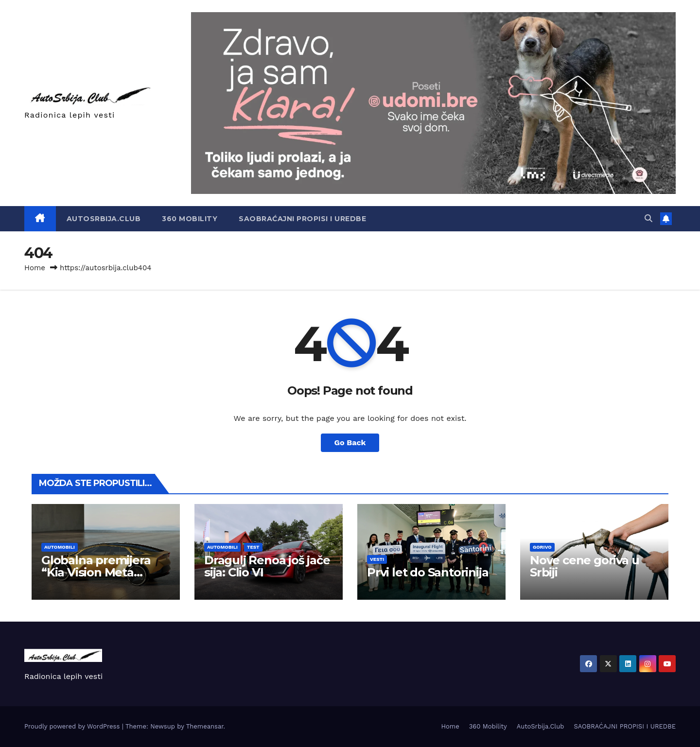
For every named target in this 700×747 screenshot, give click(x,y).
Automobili (60, 547)
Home (35, 268)
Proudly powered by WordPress (73, 726)
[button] (648, 218)
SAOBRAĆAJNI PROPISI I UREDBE (302, 219)
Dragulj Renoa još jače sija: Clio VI (267, 566)
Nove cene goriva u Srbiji (584, 566)
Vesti (377, 559)
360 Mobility (190, 219)
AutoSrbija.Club (104, 219)
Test (253, 547)
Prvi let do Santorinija (428, 572)
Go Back (350, 443)
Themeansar (205, 726)
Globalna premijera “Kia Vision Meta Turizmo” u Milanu (96, 572)
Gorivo (542, 547)
